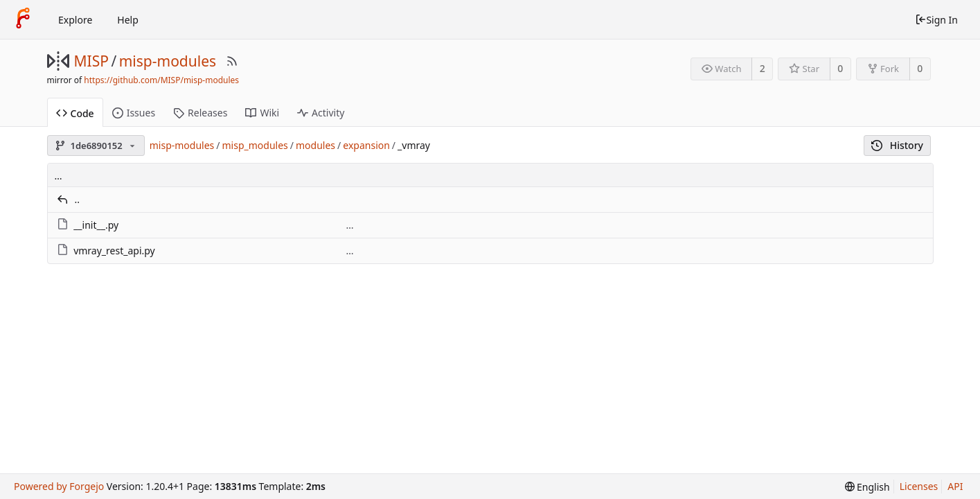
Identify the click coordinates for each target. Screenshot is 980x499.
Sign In (936, 20)
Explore (75, 20)
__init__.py (96, 225)
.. (78, 199)
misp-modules (168, 61)
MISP (91, 61)
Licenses (919, 486)
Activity (321, 113)
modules (315, 145)
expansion (366, 145)
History (897, 145)
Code (75, 113)
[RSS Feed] (232, 61)
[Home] (23, 19)
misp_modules (255, 145)
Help (128, 20)
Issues (134, 113)
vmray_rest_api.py (114, 251)
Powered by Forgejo (59, 486)
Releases (200, 113)
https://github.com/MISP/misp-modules (161, 80)
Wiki (262, 113)
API (955, 486)
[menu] (867, 487)
